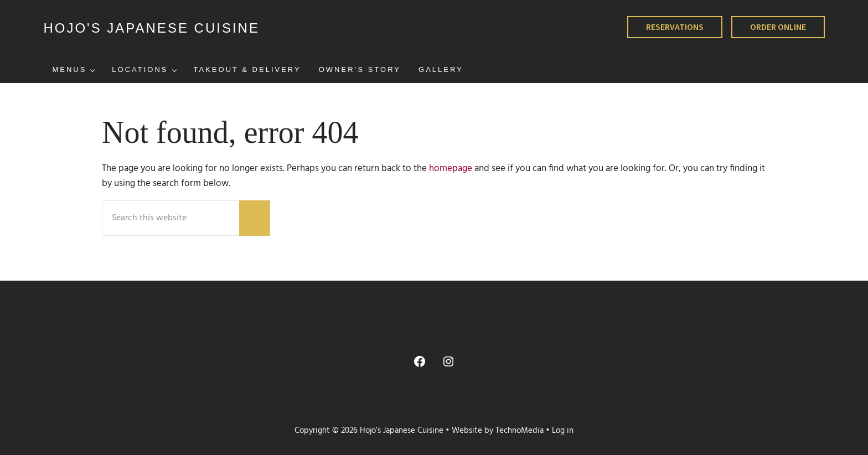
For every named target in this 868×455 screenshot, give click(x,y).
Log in (563, 431)
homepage (451, 169)
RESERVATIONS (675, 27)
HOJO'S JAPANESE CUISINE (151, 28)
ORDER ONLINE (778, 27)
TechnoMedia (520, 431)
